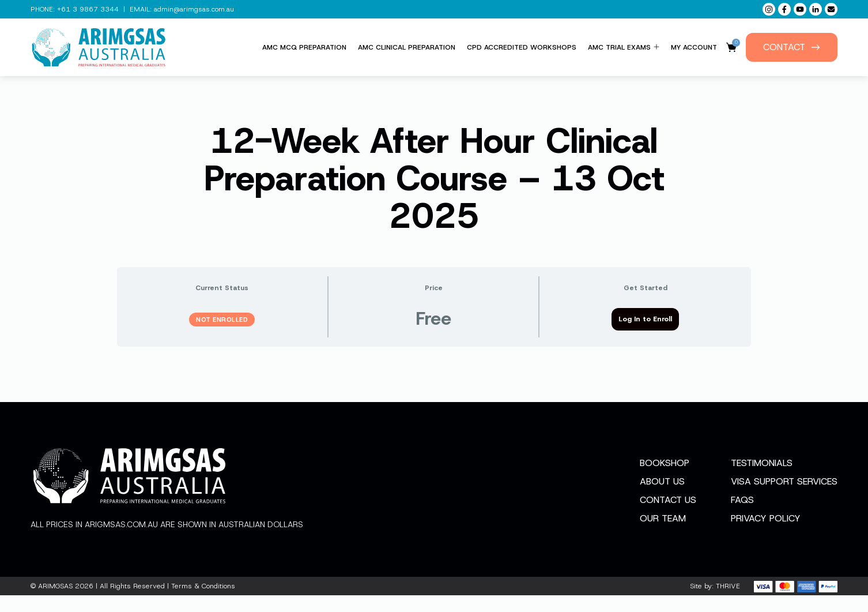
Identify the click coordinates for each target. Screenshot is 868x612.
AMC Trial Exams (624, 47)
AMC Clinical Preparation (407, 47)
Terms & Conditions (203, 603)
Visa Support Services (784, 498)
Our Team (663, 535)
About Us (662, 498)
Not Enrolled (222, 320)
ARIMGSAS (55, 603)
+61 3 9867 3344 (88, 9)
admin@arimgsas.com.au (194, 9)
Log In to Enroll (645, 319)
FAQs (742, 517)
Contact (792, 47)
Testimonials (762, 480)
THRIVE (728, 603)
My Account (694, 47)
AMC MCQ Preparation (304, 47)
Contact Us (668, 517)
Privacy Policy (766, 535)
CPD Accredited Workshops (522, 47)
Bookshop (665, 480)
